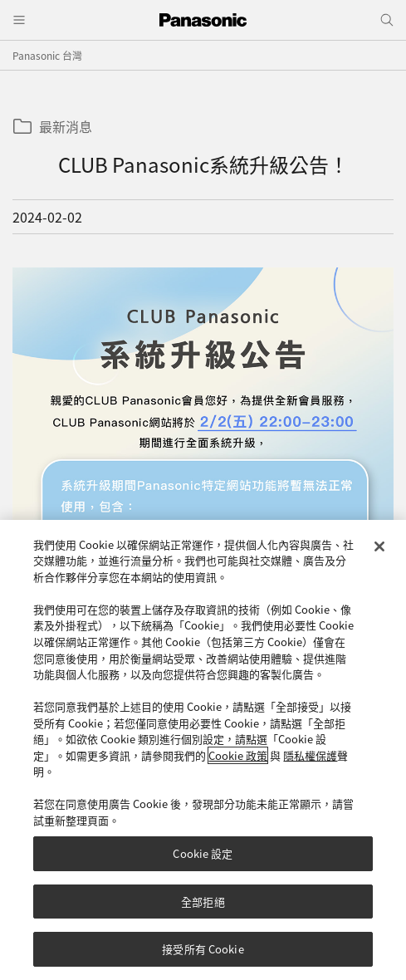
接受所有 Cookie (203, 957)
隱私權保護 (310, 763)
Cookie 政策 (238, 763)
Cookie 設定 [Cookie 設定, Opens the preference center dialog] (203, 861)
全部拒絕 (203, 909)
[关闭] (379, 554)
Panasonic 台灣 (47, 55)
